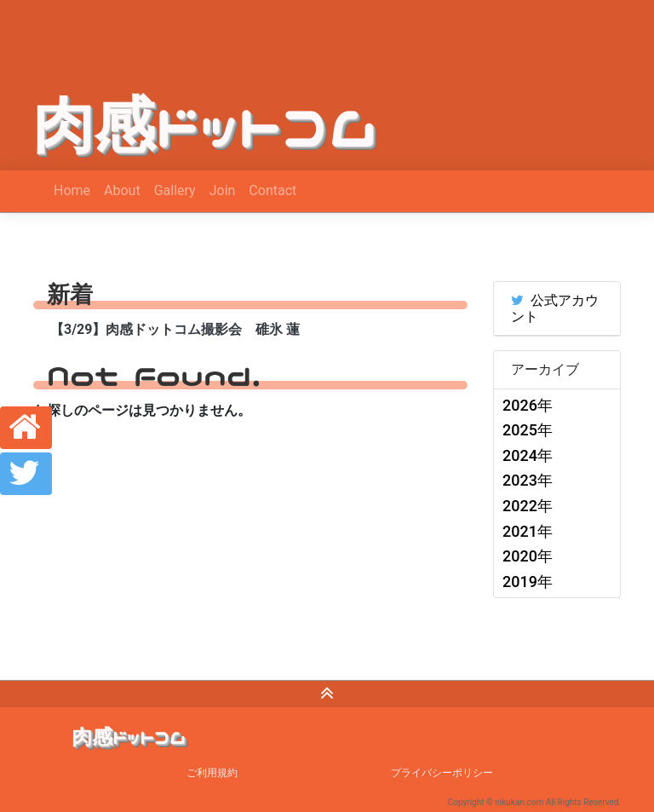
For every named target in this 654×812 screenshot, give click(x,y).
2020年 (528, 556)
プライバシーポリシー (442, 773)
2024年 (528, 455)
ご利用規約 (212, 773)
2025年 (528, 430)
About (122, 190)
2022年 (528, 506)
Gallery (175, 190)
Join (223, 190)
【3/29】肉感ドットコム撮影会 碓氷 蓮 (175, 329)
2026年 (528, 405)
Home (72, 190)
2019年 (528, 582)
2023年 (528, 480)
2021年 (528, 531)
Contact (272, 190)
